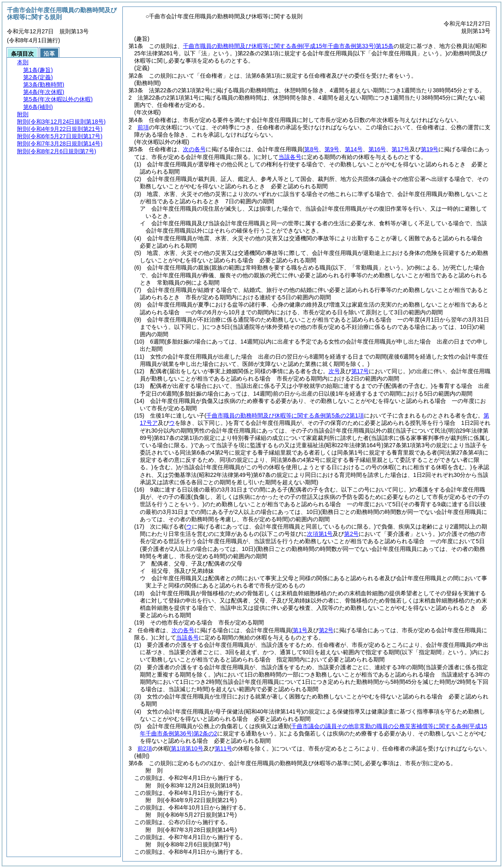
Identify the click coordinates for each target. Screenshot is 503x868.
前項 (143, 127)
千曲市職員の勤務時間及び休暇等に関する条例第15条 (288, 46)
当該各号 (290, 157)
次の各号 (194, 149)
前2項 (145, 748)
